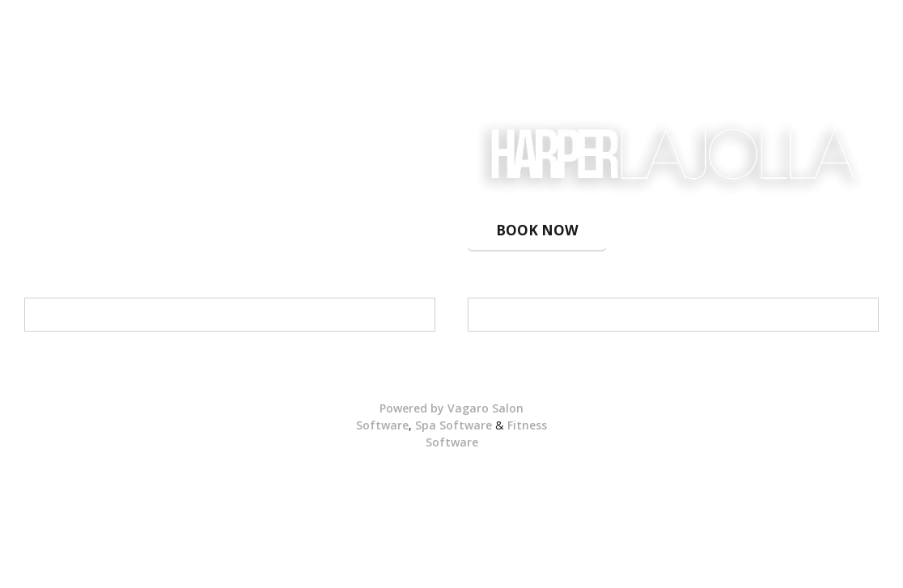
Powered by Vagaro (434, 408)
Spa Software (454, 425)
